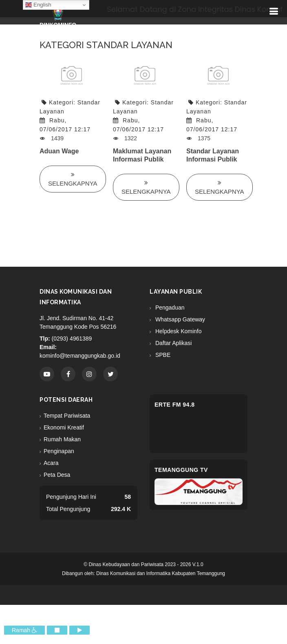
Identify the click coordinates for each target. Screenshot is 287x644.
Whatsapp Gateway (179, 319)
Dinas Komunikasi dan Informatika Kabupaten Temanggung (161, 573)
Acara (51, 463)
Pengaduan (169, 308)
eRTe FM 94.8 (175, 405)
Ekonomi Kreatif (64, 427)
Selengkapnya (73, 179)
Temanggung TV (181, 470)
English (38, 5)
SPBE (162, 355)
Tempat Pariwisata (67, 416)
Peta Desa (57, 475)
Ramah (24, 630)
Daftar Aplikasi (173, 343)
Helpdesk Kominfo (178, 331)
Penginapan (59, 451)
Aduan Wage (59, 151)
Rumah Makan (62, 439)
